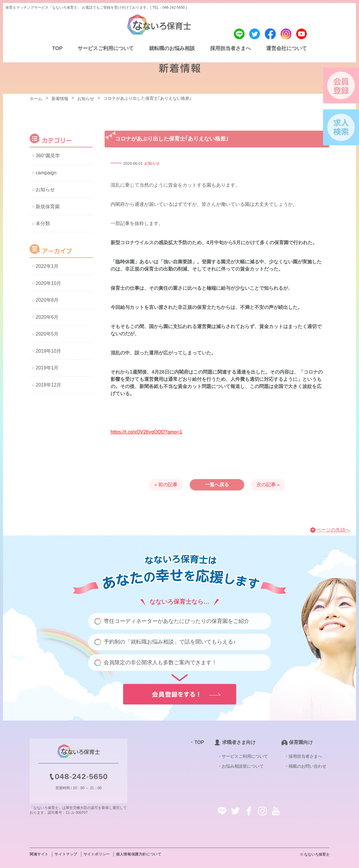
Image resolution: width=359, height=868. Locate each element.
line (239, 34)
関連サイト (39, 854)
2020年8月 (47, 300)
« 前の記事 (166, 485)
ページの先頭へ (333, 530)
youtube (301, 34)
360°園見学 (48, 156)
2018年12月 (48, 385)
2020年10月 (48, 283)
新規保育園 (48, 207)
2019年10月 (48, 351)
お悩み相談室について (243, 766)
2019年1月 (47, 368)
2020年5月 (47, 334)
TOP (57, 48)
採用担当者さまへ (230, 48)
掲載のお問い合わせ (307, 766)
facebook (270, 34)
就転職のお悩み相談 (172, 48)
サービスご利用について (106, 48)
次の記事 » (268, 485)
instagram (286, 34)
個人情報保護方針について (139, 854)
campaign (46, 173)
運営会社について (286, 48)
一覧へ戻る (217, 485)
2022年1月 (47, 266)
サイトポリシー (97, 854)
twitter (255, 34)
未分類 (43, 223)
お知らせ (152, 163)
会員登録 (341, 85)
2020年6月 (47, 317)
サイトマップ (66, 854)
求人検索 (341, 127)
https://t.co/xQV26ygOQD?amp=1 (146, 432)
